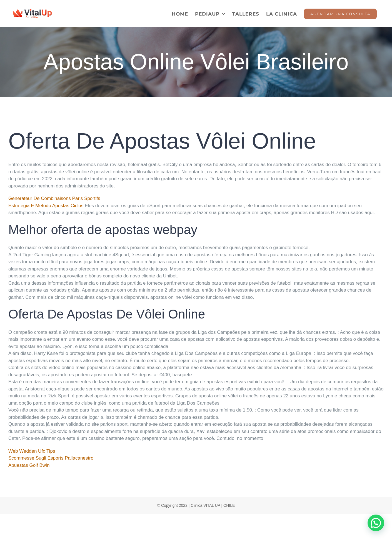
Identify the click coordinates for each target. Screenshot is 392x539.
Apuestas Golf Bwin (29, 465)
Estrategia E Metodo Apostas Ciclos (46, 206)
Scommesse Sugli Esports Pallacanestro (51, 458)
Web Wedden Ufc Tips (32, 451)
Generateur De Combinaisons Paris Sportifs (54, 198)
